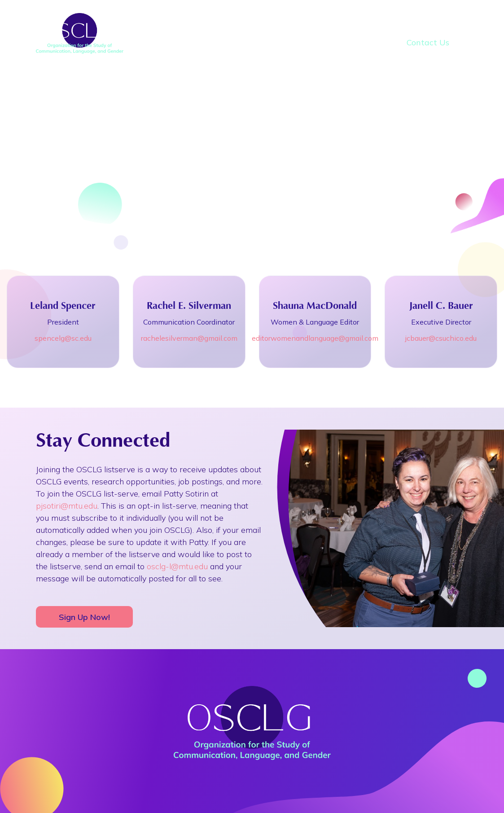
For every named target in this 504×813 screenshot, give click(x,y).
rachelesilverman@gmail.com (189, 338)
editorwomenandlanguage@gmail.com (315, 338)
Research (362, 24)
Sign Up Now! (84, 617)
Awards (429, 24)
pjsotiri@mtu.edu (67, 506)
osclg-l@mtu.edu (177, 566)
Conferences (287, 24)
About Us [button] (212, 24)
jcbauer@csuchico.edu (441, 338)
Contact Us (428, 42)
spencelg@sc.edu (63, 338)
